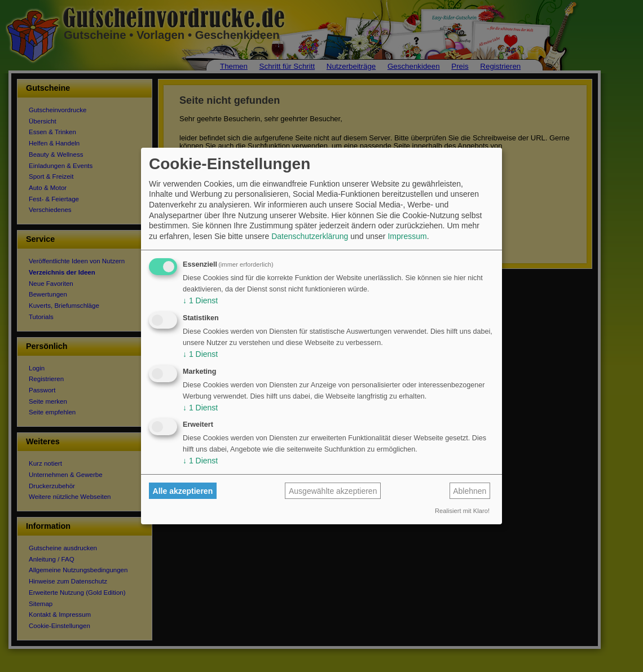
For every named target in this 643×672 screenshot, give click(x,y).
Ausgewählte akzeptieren (333, 491)
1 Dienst (200, 300)
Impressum (407, 236)
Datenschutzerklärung (310, 236)
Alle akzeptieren (183, 491)
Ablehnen (470, 491)
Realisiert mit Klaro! (462, 511)
